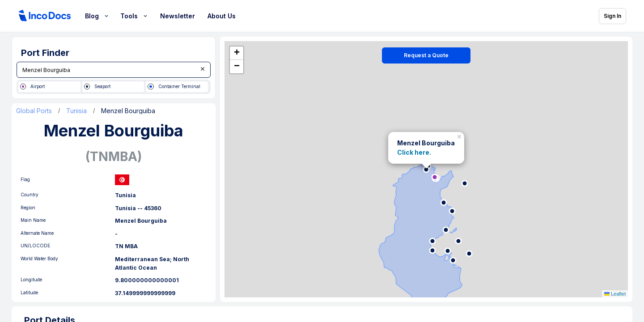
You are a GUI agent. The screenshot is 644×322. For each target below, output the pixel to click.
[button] (460, 136)
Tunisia (76, 112)
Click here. (414, 153)
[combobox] (114, 70)
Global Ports (34, 112)
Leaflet (615, 295)
